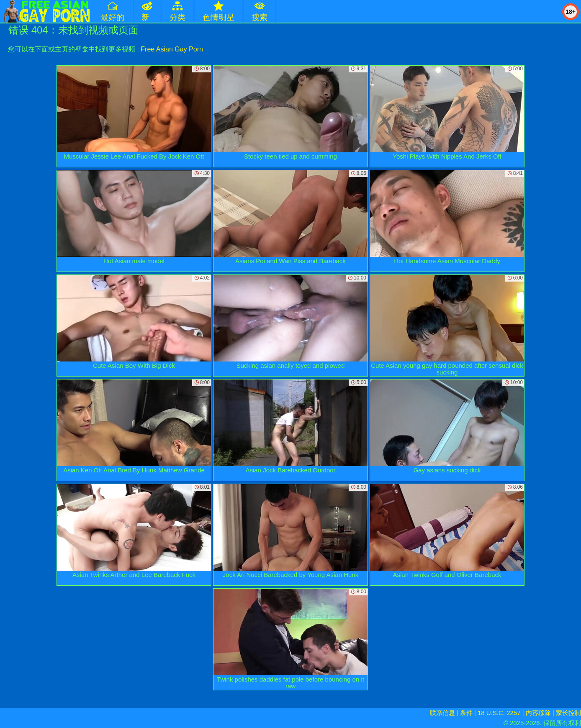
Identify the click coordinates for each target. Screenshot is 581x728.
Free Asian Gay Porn (172, 49)
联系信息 (442, 713)
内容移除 (538, 713)
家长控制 (568, 713)
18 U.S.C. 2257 (499, 713)
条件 (466, 713)
